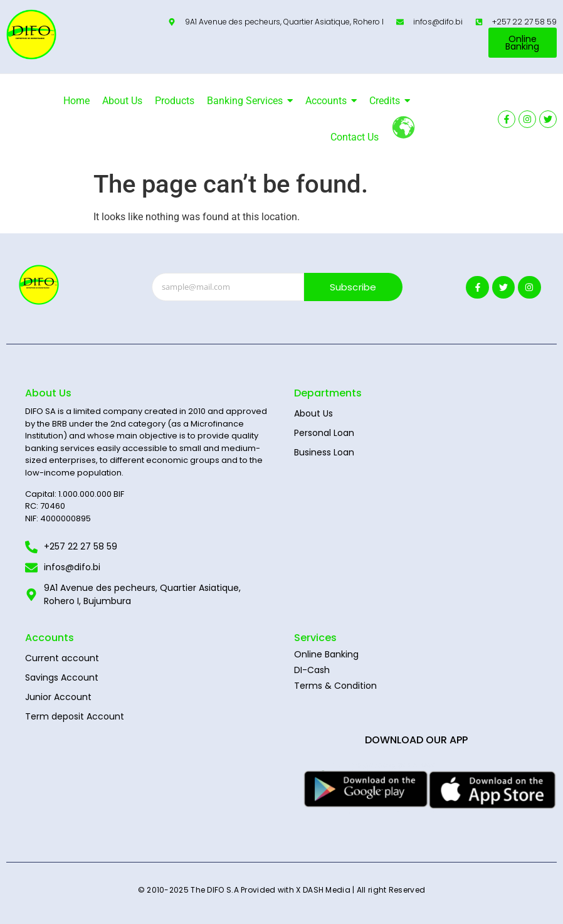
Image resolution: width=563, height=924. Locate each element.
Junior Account (58, 697)
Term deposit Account (75, 716)
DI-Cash (312, 670)
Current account (62, 658)
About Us (313, 413)
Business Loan (324, 452)
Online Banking (326, 654)
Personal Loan (324, 433)
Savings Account (62, 677)
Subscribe (353, 287)
